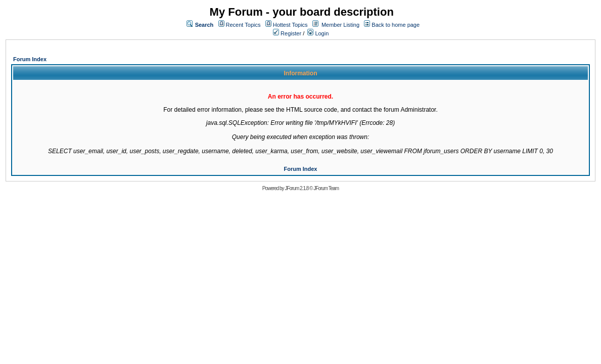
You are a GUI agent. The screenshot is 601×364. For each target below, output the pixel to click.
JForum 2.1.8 (296, 188)
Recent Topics (243, 25)
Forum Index (30, 59)
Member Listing (340, 25)
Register (287, 33)
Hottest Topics (290, 25)
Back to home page (396, 25)
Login (318, 33)
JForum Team (326, 188)
